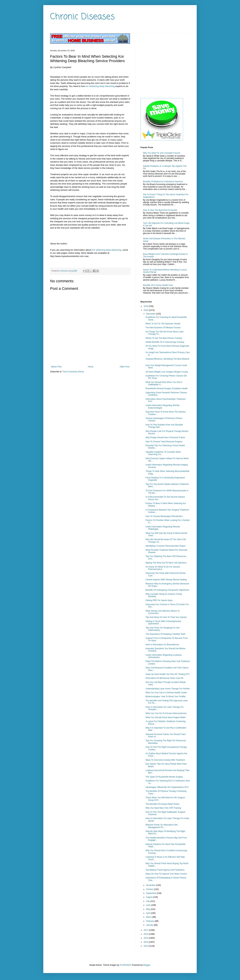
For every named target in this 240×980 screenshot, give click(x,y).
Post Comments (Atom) (73, 372)
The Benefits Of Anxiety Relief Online (162, 804)
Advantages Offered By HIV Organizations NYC (167, 787)
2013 (146, 946)
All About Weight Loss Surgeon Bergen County (167, 372)
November (151, 885)
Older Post (125, 367)
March (149, 917)
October (150, 889)
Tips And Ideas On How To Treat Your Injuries (166, 617)
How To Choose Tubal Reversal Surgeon (164, 442)
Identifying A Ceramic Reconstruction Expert (166, 546)
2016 (146, 934)
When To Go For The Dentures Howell (163, 324)
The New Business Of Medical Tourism (163, 328)
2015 (146, 938)
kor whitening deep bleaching (100, 86)
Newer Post (56, 367)
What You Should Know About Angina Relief (166, 717)
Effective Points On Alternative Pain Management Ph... (162, 826)
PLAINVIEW (125, 965)
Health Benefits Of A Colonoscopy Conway (165, 342)
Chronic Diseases (82, 17)
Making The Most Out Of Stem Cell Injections (166, 563)
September (151, 893)
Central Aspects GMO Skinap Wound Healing (166, 580)
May (148, 909)
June (149, 905)
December (151, 314)
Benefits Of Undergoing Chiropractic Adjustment (167, 590)
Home (91, 367)
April (148, 913)
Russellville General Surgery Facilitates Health (167, 388)
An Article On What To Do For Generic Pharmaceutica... (163, 568)
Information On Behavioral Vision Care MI (164, 678)
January (150, 925)
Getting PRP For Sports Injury (159, 600)
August (150, 897)
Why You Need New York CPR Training (163, 808)
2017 (146, 930)
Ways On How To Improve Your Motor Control (166, 874)
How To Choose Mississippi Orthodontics (164, 516)
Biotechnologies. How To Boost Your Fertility (166, 696)
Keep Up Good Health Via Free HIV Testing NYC (168, 674)
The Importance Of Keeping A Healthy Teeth (166, 634)
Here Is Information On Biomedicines (162, 645)
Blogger (147, 965)
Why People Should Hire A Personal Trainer (165, 438)
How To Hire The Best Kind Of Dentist (160, 210)
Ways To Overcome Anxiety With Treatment (165, 760)
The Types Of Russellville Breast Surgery (164, 777)
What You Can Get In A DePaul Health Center (166, 693)
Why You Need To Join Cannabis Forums (162, 153)
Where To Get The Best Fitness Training (164, 338)
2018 (146, 310)
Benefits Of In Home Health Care (158, 285)
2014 (146, 942)
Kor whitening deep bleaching (106, 250)
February (150, 921)
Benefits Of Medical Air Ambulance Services (163, 182)
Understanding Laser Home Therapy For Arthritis (168, 689)
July (148, 901)
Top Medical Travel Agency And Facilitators (165, 870)
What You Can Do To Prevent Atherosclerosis (166, 713)
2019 (146, 306)
